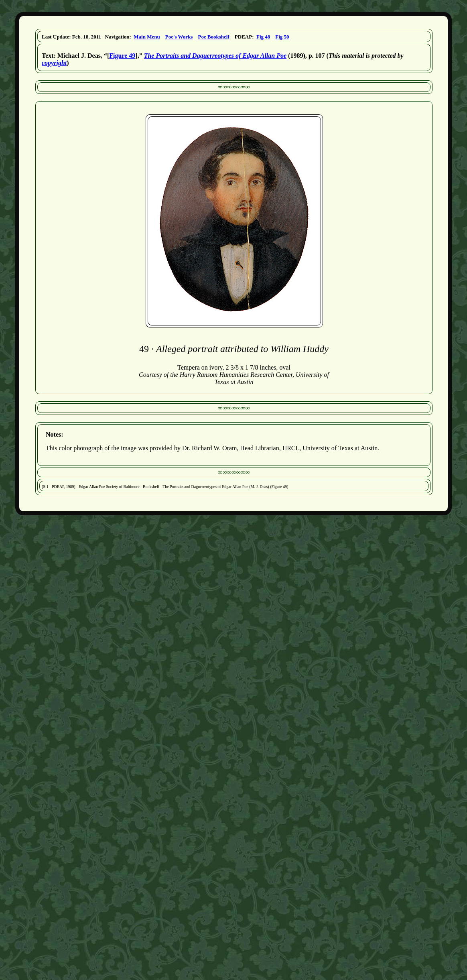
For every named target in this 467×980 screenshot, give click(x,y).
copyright (54, 63)
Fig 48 (263, 37)
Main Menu (147, 37)
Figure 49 (122, 56)
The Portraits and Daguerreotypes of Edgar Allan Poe (215, 56)
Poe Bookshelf (213, 37)
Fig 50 (282, 37)
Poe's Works (179, 37)
